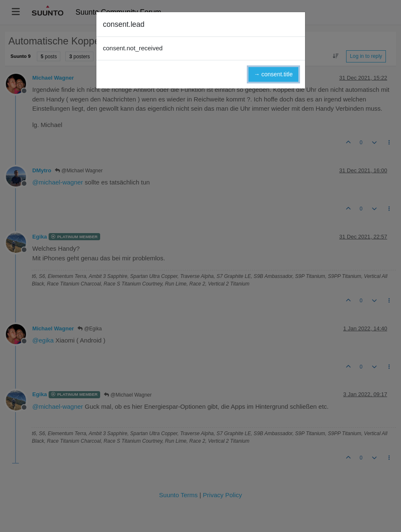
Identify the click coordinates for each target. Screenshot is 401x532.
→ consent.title (273, 74)
